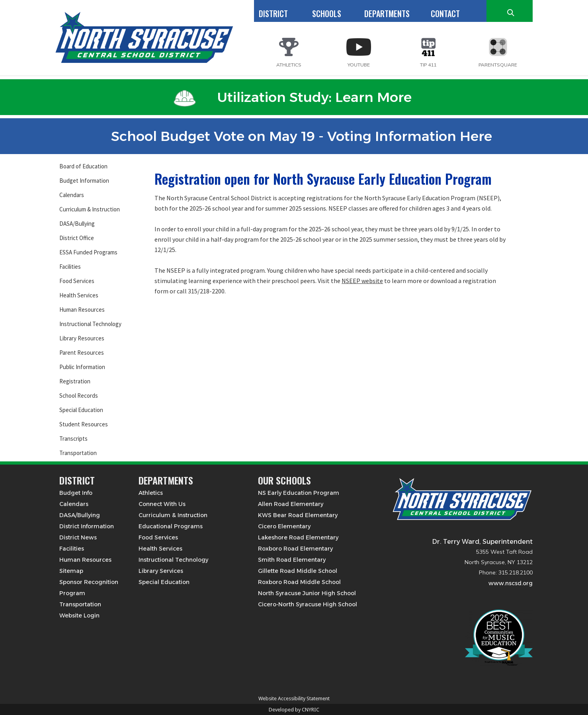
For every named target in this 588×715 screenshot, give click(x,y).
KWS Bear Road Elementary (298, 515)
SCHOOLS (327, 14)
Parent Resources (82, 353)
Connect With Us (162, 504)
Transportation (78, 453)
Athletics (151, 493)
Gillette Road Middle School (298, 571)
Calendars (72, 195)
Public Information (82, 367)
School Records (79, 396)
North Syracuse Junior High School (307, 593)
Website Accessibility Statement (294, 698)
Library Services (161, 571)
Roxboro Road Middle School (299, 582)
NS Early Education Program (299, 493)
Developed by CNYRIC (294, 710)
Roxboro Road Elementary (295, 549)
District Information (87, 526)
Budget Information (84, 181)
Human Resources (82, 310)
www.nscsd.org (511, 583)
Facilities (70, 267)
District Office (77, 238)
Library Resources (82, 338)
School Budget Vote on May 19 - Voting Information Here (293, 136)
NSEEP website (362, 281)
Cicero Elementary (284, 526)
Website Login (79, 615)
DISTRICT (273, 14)
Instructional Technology (90, 324)
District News (78, 537)
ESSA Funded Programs (88, 252)
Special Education (81, 410)
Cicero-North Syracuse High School (308, 604)
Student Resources (84, 424)
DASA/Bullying (77, 224)
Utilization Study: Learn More (293, 97)
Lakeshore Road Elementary (298, 537)
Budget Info (76, 493)
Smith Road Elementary (292, 560)
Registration (75, 381)
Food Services (77, 281)
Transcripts (73, 439)
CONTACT (445, 14)
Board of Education (83, 166)
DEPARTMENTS (387, 14)
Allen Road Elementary (291, 504)
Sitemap (71, 571)
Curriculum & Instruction (90, 209)
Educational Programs (171, 526)
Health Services (79, 295)
